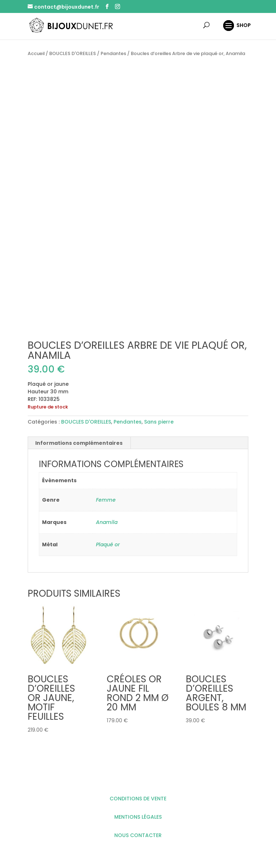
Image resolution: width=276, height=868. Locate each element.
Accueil (36, 53)
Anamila (107, 522)
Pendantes (113, 53)
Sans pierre (159, 422)
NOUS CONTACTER (138, 835)
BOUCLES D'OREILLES (73, 53)
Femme (106, 500)
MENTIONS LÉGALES (138, 817)
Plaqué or (108, 544)
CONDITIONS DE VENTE (138, 799)
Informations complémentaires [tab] (79, 443)
